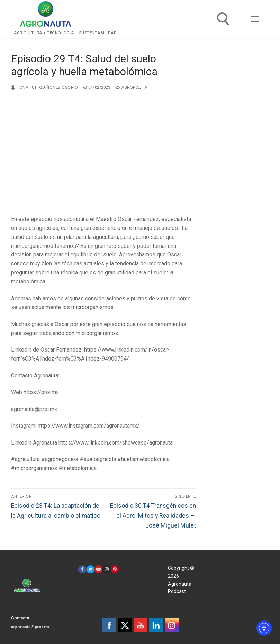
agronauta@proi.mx (30, 627)
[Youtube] (98, 569)
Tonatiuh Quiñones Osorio (44, 87)
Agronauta (132, 87)
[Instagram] (106, 569)
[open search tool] (223, 19)
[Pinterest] (115, 569)
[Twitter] (91, 569)
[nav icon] (255, 19)
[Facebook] (82, 569)
